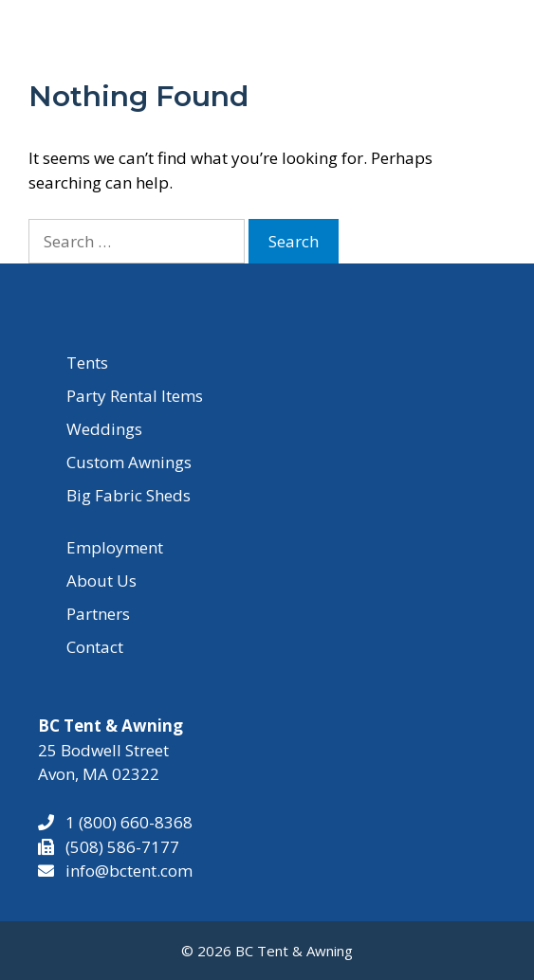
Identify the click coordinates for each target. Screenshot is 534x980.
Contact (95, 647)
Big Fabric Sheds (129, 495)
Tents (87, 363)
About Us (101, 581)
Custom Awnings (129, 462)
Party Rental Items (135, 396)
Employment (115, 547)
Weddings (104, 429)
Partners (98, 614)
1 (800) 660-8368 (123, 822)
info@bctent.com (129, 871)
